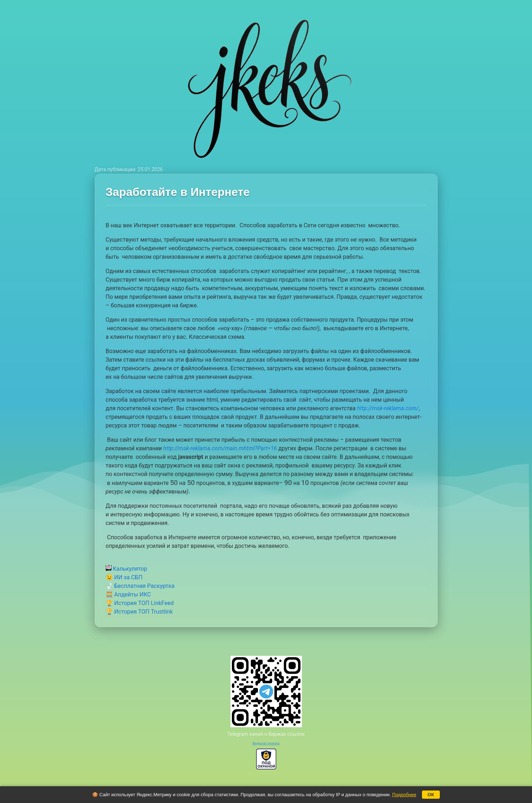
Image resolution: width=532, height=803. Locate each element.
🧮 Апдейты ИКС (128, 594)
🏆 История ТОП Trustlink (139, 612)
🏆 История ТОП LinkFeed (140, 603)
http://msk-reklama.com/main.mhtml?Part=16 (220, 448)
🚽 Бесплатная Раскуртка (140, 586)
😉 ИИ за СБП (124, 577)
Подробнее (404, 795)
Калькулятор (126, 569)
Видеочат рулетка (266, 743)
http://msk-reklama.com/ (388, 408)
